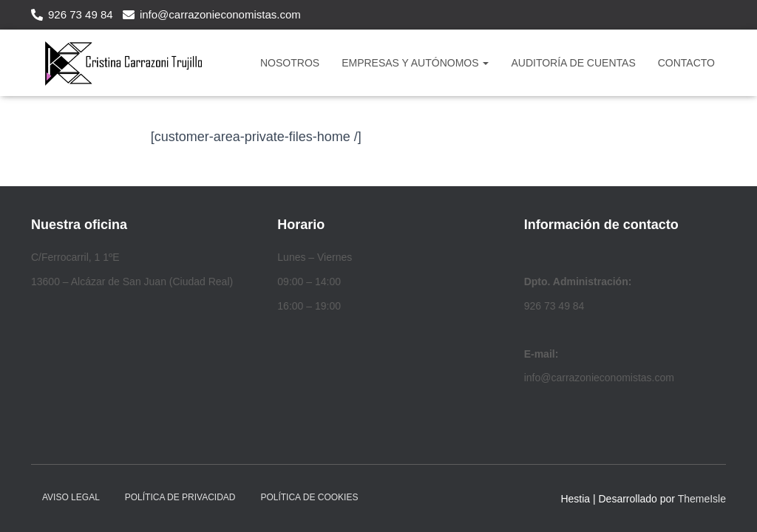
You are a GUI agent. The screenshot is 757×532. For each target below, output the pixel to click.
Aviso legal (71, 497)
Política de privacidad (180, 497)
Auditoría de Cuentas (573, 63)
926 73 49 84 (81, 14)
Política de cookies (309, 497)
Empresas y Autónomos (415, 63)
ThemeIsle (702, 499)
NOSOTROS (290, 63)
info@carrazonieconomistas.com (220, 14)
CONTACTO (686, 63)
